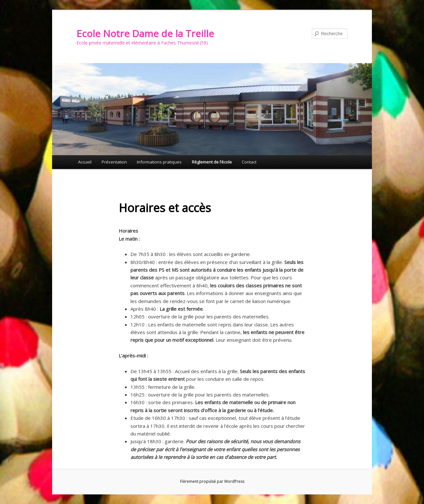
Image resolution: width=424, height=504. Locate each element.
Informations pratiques (159, 162)
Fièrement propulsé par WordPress (212, 481)
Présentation (114, 162)
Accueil (85, 162)
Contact (249, 162)
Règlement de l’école (212, 162)
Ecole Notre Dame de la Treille (145, 33)
